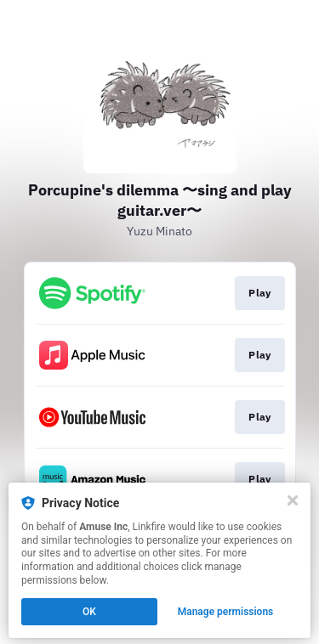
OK (89, 612)
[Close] (293, 500)
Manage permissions (226, 612)
